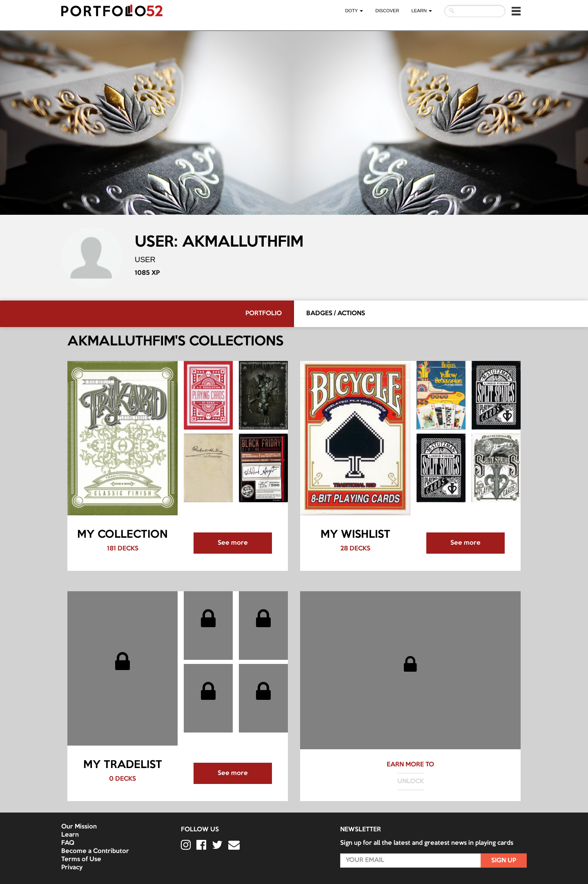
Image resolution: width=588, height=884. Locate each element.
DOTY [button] (354, 11)
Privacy (72, 868)
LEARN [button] (422, 11)
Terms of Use (81, 860)
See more (233, 543)
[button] (516, 11)
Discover (387, 11)
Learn (70, 835)
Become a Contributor (95, 851)
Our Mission (79, 827)
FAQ (68, 843)
